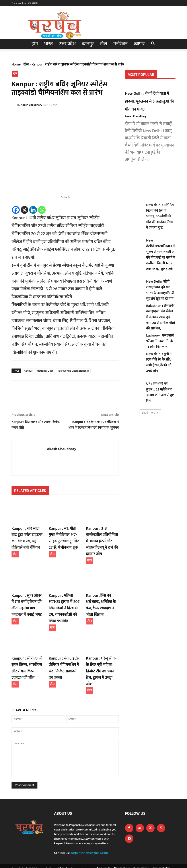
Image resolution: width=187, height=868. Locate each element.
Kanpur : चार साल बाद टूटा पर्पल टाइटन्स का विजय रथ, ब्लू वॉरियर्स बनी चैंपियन (27, 537)
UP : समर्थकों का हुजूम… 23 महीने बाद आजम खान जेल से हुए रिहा (160, 392)
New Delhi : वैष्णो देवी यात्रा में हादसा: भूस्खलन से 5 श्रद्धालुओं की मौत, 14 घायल (150, 101)
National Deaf (45, 371)
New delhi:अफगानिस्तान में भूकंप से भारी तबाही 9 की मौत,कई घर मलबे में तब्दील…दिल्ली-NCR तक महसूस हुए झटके (161, 255)
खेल (26, 64)
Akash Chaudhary (32, 105)
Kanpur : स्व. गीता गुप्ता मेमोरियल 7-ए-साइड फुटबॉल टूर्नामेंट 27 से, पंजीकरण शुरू (64, 537)
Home (16, 64)
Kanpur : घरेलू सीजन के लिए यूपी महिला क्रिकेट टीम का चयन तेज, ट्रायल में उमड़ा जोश (102, 658)
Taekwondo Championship (73, 371)
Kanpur (28, 371)
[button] (153, 44)
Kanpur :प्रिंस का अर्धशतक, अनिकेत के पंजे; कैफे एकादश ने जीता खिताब (102, 600)
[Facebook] (16, 210)
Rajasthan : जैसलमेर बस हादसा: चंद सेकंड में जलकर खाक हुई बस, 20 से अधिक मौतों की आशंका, (161, 317)
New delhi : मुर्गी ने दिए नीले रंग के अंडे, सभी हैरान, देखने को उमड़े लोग (159, 363)
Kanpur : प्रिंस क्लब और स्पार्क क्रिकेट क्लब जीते (36, 425)
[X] (24, 210)
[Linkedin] (33, 210)
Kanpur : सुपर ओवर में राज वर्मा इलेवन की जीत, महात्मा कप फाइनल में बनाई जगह (27, 600)
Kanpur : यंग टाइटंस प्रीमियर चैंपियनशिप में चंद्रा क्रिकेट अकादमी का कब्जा (64, 658)
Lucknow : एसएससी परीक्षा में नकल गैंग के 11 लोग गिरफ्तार (160, 341)
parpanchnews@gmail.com (89, 835)
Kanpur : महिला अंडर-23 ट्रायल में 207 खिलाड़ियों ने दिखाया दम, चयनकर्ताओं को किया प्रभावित (65, 600)
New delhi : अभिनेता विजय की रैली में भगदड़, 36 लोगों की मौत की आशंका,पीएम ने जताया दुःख (160, 216)
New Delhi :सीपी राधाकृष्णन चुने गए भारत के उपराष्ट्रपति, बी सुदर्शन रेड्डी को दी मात (160, 290)
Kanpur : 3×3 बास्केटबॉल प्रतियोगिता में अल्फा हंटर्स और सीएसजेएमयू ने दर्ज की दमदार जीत (102, 540)
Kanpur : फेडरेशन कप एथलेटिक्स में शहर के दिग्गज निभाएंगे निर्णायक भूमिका (93, 425)
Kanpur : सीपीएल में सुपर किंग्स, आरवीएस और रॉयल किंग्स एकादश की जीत (27, 658)
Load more (150, 413)
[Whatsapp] (42, 210)
